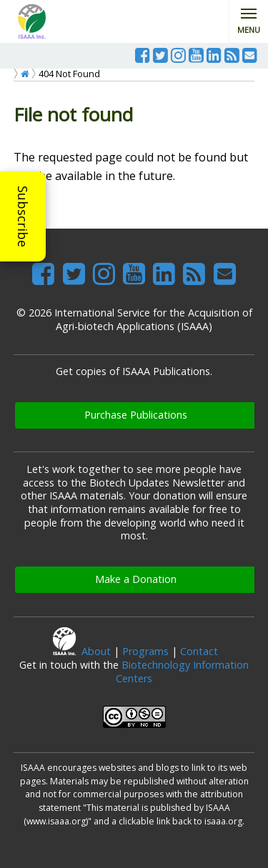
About (96, 651)
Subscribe (23, 216)
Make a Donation (136, 579)
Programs (145, 651)
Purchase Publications (136, 415)
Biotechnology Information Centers (182, 672)
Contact (199, 651)
